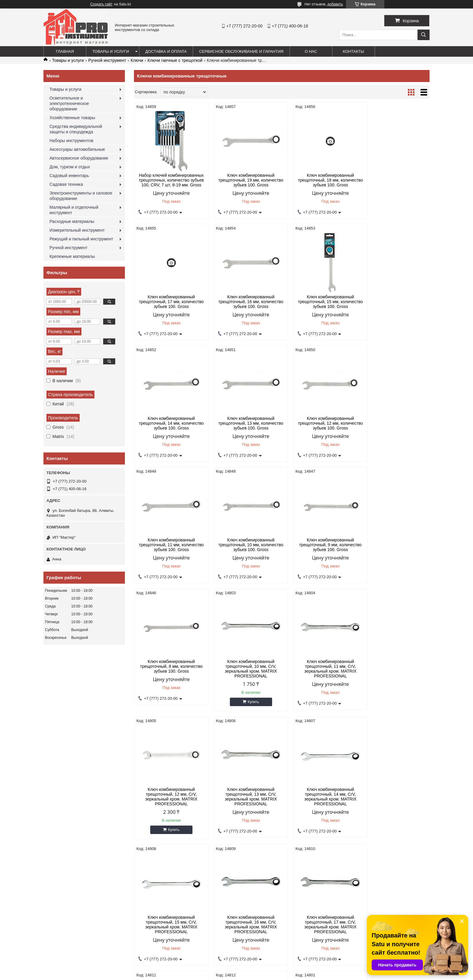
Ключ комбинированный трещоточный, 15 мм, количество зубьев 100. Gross (244, 302)
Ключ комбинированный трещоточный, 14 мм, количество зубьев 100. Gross (319, 302)
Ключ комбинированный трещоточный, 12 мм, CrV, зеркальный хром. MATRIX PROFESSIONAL (394, 547)
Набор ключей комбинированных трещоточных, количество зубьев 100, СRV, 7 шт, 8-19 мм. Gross (169, 180)
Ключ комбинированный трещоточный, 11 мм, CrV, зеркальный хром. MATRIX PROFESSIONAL (319, 547)
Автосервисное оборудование (79, 158)
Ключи (137, 60)
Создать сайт (101, 4)
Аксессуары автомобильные (77, 149)
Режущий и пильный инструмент (81, 239)
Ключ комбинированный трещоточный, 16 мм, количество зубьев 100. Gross (169, 302)
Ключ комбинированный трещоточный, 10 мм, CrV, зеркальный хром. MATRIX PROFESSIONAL (244, 547)
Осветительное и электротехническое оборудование (69, 103)
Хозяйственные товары (72, 118)
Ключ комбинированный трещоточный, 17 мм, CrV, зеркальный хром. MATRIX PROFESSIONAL (169, 801)
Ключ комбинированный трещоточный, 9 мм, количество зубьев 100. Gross (394, 423)
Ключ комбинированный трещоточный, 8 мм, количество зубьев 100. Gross (169, 545)
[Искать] (424, 35)
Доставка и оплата (166, 51)
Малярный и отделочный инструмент (74, 210)
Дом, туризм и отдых (70, 167)
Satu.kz (262, 969)
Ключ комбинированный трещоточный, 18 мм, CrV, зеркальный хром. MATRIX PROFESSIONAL (244, 801)
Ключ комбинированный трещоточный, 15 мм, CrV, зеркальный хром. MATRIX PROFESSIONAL (319, 675)
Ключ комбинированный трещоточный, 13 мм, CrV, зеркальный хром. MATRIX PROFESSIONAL (169, 675)
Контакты (354, 51)
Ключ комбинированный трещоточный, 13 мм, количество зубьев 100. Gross (394, 302)
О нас (311, 51)
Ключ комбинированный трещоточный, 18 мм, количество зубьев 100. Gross (319, 180)
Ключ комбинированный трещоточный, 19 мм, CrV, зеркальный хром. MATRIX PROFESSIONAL (319, 801)
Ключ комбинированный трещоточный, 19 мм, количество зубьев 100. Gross (244, 180)
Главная (65, 51)
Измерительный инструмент (77, 230)
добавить (335, 4)
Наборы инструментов (71, 141)
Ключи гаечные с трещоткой (175, 60)
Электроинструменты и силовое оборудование (81, 196)
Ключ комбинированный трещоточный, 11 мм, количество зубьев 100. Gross (244, 423)
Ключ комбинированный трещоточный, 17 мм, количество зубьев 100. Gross (394, 180)
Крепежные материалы (72, 256)
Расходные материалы (72, 221)
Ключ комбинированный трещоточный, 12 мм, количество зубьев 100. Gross (169, 423)
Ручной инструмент (107, 60)
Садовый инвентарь (69, 176)
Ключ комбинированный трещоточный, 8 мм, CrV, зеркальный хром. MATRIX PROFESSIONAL (394, 801)
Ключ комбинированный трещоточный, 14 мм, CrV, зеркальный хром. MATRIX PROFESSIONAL (244, 675)
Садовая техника (66, 184)
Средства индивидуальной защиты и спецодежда (76, 129)
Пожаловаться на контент (249, 974)
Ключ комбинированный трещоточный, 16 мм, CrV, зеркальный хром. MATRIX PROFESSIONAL (394, 675)
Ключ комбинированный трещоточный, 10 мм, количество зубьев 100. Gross (319, 423)
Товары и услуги (111, 51)
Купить (247, 580)
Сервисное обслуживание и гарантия (241, 51)
